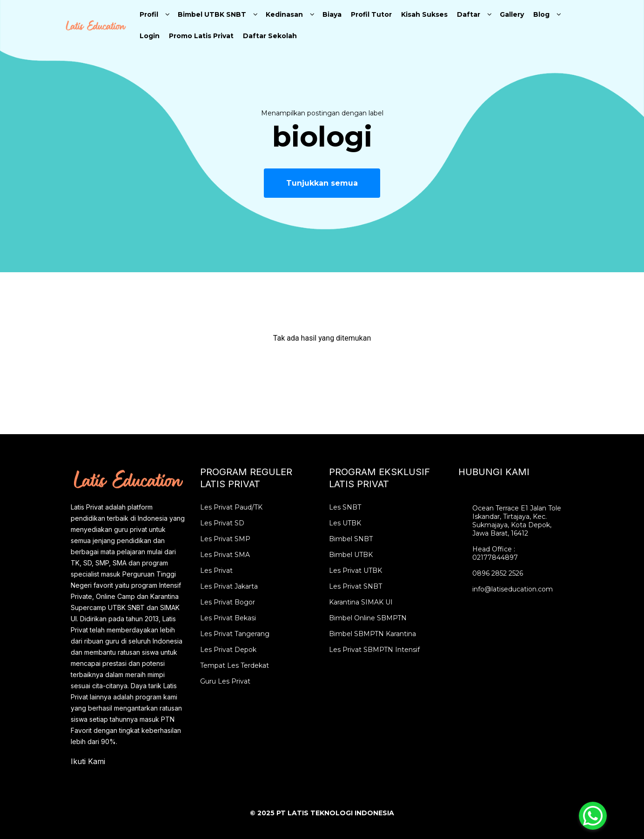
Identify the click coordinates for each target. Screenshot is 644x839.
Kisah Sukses (424, 14)
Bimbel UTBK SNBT (212, 14)
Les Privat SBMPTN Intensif (374, 650)
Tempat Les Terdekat (235, 665)
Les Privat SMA (225, 555)
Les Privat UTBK (356, 571)
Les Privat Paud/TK (231, 507)
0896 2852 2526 (498, 573)
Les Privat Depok (228, 650)
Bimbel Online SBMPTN (368, 618)
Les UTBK (345, 523)
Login (150, 36)
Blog (541, 14)
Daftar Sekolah (270, 36)
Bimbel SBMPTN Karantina (372, 634)
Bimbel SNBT (351, 539)
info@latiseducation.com (513, 589)
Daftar (469, 14)
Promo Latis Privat (201, 36)
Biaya (332, 14)
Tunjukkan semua (322, 183)
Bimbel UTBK (351, 555)
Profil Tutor (371, 14)
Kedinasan (284, 14)
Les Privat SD (222, 523)
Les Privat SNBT (356, 586)
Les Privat (216, 571)
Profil (149, 14)
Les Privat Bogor (228, 602)
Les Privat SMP (225, 539)
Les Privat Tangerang (235, 634)
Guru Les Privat (225, 681)
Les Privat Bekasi (228, 618)
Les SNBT (345, 507)
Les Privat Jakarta (229, 586)
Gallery (512, 14)
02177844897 (495, 557)
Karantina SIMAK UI (361, 602)
